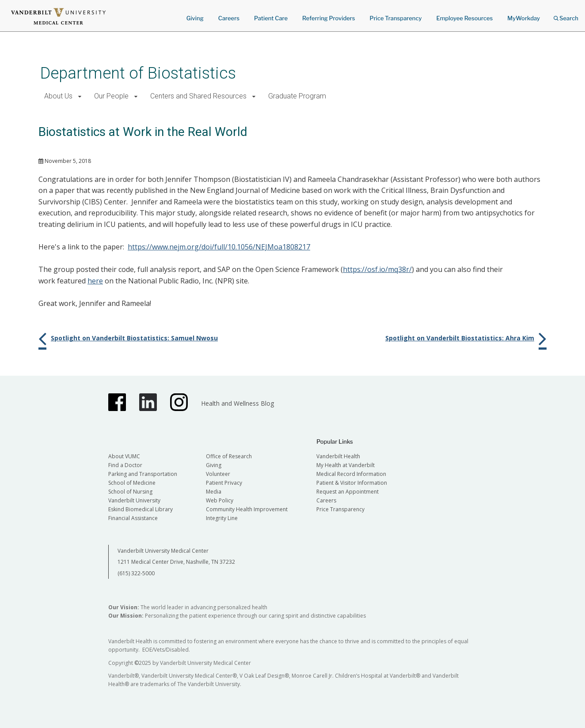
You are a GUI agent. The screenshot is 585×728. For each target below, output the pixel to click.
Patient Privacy (224, 483)
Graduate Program (297, 96)
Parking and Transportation (143, 474)
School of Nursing (130, 492)
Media (214, 492)
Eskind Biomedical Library (141, 509)
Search (566, 15)
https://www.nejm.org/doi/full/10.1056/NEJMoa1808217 (219, 247)
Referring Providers (329, 18)
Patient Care (271, 18)
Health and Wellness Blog (237, 403)
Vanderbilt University (134, 500)
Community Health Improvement (247, 509)
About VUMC (124, 456)
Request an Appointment (348, 492)
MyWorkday (524, 18)
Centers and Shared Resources (198, 96)
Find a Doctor (125, 465)
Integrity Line (222, 518)
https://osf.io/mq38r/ (377, 269)
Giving (195, 18)
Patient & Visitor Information (352, 483)
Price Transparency (396, 18)
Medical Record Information (351, 474)
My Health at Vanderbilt (346, 465)
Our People (111, 96)
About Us (58, 96)
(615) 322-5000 (136, 573)
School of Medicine (132, 483)
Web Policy (220, 500)
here (95, 281)
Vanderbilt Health (338, 456)
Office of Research (229, 456)
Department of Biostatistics (138, 73)
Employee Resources (464, 18)
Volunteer (218, 474)
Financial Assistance (133, 518)
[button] (80, 96)
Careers (229, 18)
